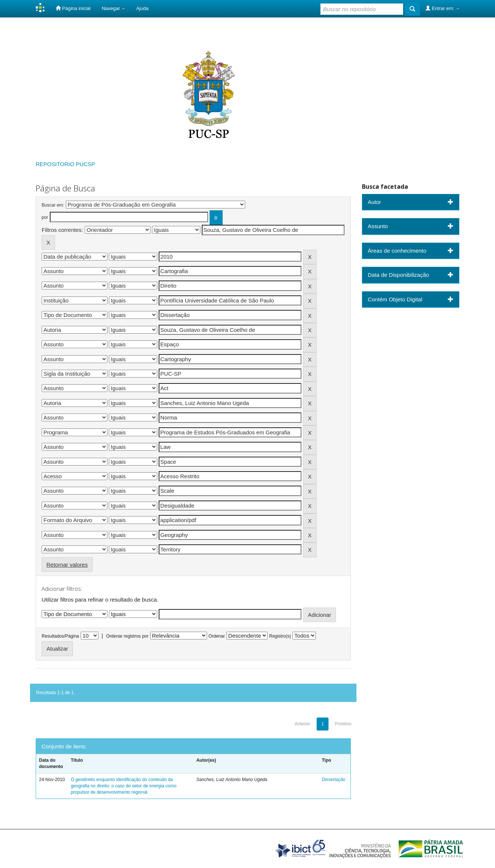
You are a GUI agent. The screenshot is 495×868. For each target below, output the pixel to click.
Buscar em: (53, 205)
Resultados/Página (60, 636)
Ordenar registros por (127, 636)
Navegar (114, 8)
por (45, 217)
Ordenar (217, 636)
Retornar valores (67, 565)
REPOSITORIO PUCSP (65, 164)
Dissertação (334, 780)
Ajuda (142, 8)
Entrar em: (442, 8)
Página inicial (73, 8)
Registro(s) (280, 636)
